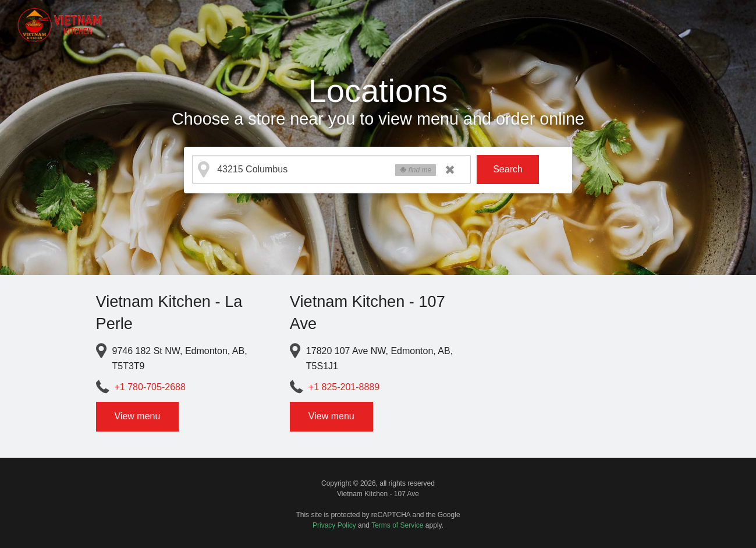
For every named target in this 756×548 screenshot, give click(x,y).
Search (508, 169)
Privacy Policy (334, 525)
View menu (138, 416)
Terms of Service (397, 525)
